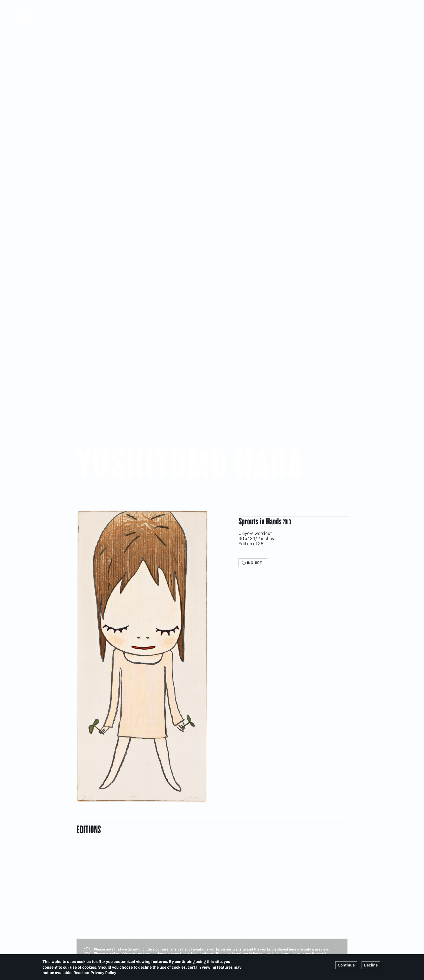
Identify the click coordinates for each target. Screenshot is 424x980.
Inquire (254, 563)
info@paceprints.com (134, 953)
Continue (346, 965)
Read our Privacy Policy (95, 973)
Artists (100, 13)
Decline (371, 965)
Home (82, 13)
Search (344, 4)
